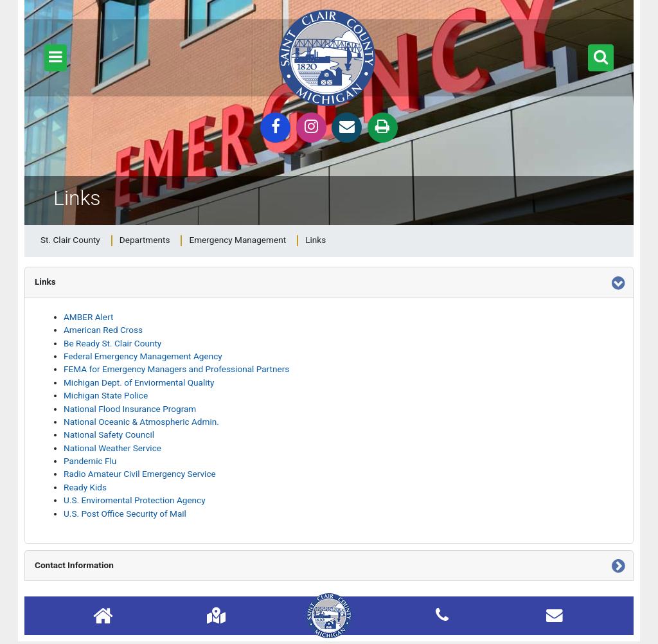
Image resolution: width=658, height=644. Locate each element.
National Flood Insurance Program (130, 409)
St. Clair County (70, 240)
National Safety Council (109, 434)
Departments (145, 240)
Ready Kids (85, 487)
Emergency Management (237, 240)
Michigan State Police (106, 395)
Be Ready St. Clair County (112, 343)
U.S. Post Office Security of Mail (125, 514)
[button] (56, 58)
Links (316, 240)
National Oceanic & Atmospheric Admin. (141, 422)
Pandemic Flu (90, 461)
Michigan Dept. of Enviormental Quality (139, 382)
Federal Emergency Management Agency (143, 356)
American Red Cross (103, 330)
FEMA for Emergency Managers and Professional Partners (176, 369)
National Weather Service (112, 448)
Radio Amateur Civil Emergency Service (140, 474)
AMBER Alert (88, 317)
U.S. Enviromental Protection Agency (135, 500)
